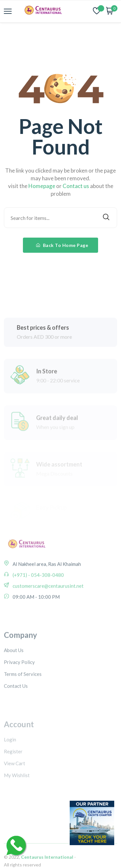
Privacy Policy (19, 680)
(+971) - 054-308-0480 (38, 587)
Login (10, 757)
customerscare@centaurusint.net (48, 598)
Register (13, 769)
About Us (14, 668)
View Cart (15, 781)
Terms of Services (23, 692)
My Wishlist (17, 793)
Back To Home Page (62, 245)
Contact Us (16, 704)
